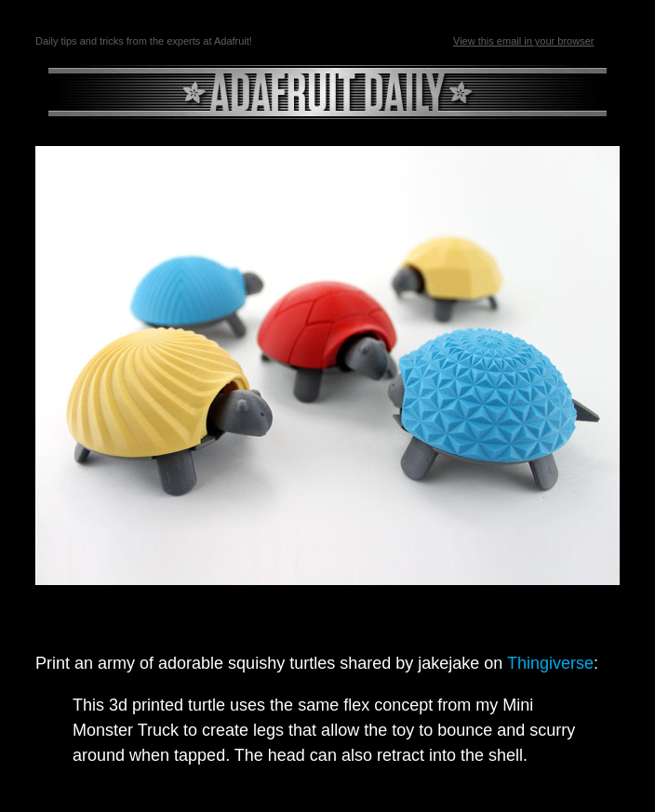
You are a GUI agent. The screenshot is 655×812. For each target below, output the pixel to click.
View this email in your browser (523, 41)
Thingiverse (550, 663)
